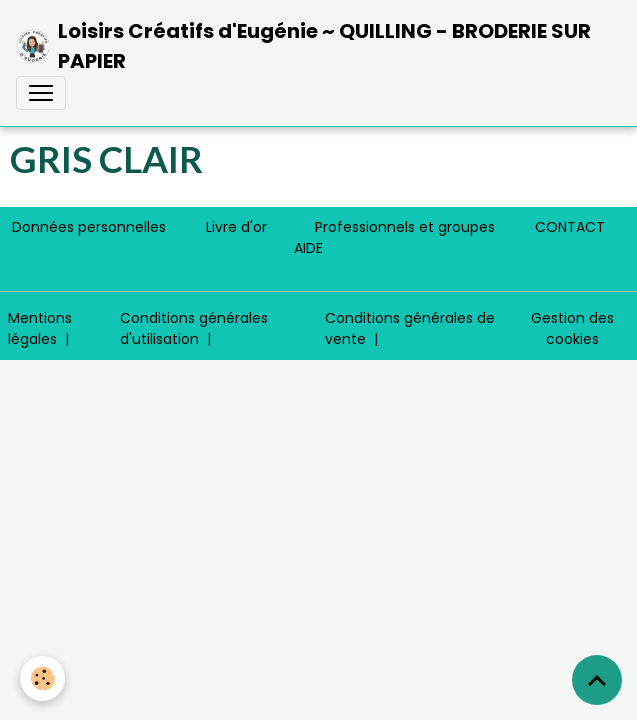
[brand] (310, 46)
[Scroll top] (597, 680)
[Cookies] (42, 678)
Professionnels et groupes (405, 227)
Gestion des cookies (572, 328)
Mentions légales (40, 328)
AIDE (308, 248)
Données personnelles (89, 227)
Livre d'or (236, 227)
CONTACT (570, 227)
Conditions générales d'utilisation (194, 328)
